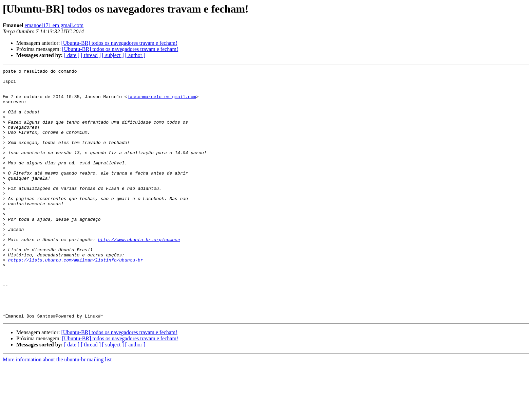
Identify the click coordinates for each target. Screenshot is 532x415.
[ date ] (72, 55)
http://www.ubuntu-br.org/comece (139, 274)
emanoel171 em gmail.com (54, 25)
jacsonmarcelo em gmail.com (162, 103)
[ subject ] (113, 55)
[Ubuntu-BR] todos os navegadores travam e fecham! (119, 43)
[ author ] (135, 55)
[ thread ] (91, 55)
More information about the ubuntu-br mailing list (57, 409)
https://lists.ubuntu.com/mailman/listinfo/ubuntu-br (76, 298)
